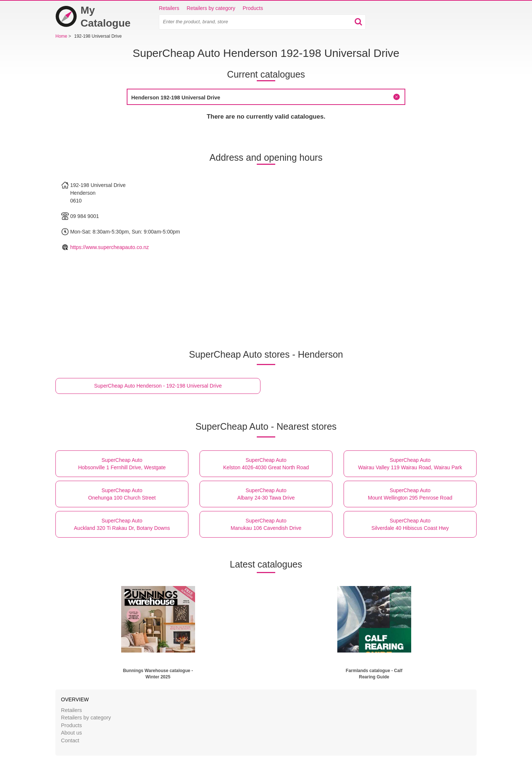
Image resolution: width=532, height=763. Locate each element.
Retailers (169, 8)
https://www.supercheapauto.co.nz (110, 247)
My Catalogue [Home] (93, 17)
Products (253, 8)
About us (71, 733)
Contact (70, 740)
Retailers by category (211, 8)
